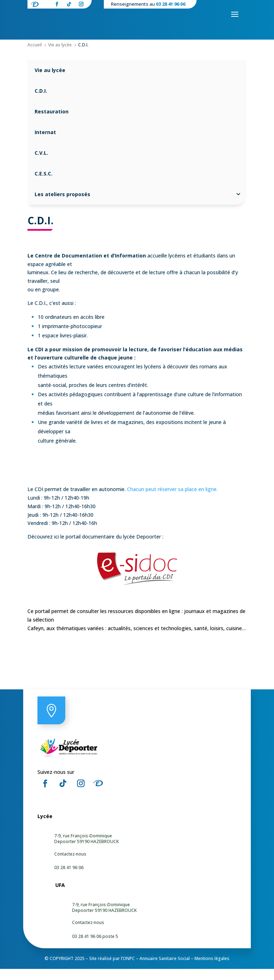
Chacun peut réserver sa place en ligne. (173, 500)
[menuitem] (137, 81)
